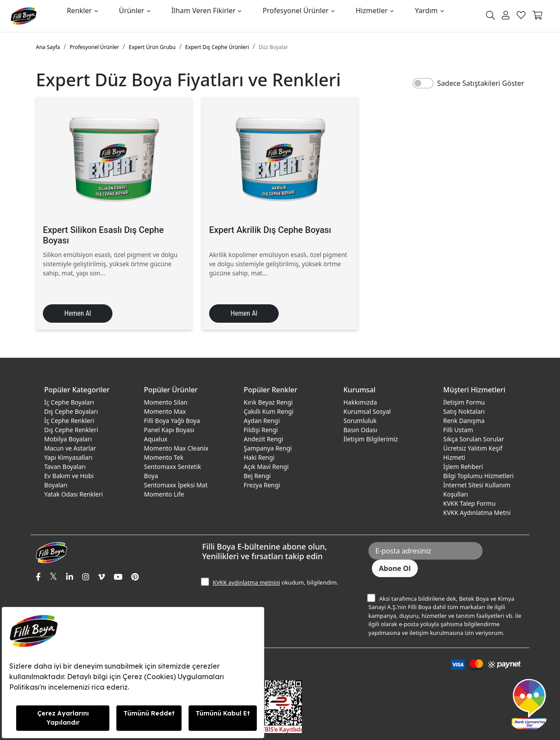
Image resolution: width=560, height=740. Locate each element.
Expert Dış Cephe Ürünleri (217, 47)
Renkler (79, 11)
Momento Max (165, 411)
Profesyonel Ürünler (296, 11)
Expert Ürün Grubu (152, 47)
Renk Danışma (464, 421)
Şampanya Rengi (268, 448)
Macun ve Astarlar (70, 448)
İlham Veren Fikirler (204, 11)
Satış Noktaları (464, 411)
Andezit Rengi (263, 439)
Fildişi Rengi (261, 430)
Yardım (426, 11)
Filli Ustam (458, 430)
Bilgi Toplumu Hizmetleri (478, 476)
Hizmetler (372, 11)
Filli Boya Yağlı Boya (172, 421)
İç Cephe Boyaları (69, 402)
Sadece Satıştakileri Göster (481, 83)
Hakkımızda (360, 402)
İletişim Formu (464, 402)
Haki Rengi (259, 457)
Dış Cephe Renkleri (71, 430)
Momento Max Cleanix (176, 448)
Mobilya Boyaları (68, 439)
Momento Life (164, 494)
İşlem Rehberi (463, 467)
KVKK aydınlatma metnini (246, 582)
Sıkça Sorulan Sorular (474, 439)
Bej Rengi (257, 476)
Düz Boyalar (273, 47)
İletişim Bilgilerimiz (371, 439)
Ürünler (132, 11)
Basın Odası (360, 430)
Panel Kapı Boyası (169, 430)
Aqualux (156, 439)
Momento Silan (166, 402)
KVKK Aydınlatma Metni (477, 513)
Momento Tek (164, 457)
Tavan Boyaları (65, 467)
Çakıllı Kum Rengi (269, 411)
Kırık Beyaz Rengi (268, 402)
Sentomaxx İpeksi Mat (176, 485)
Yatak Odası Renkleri (73, 494)
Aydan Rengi (262, 421)
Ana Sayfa (48, 47)
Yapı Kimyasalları (68, 457)
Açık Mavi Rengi (266, 467)
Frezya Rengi (262, 485)
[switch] (423, 83)
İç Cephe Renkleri (69, 421)
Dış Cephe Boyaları (71, 411)
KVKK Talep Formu (469, 503)
